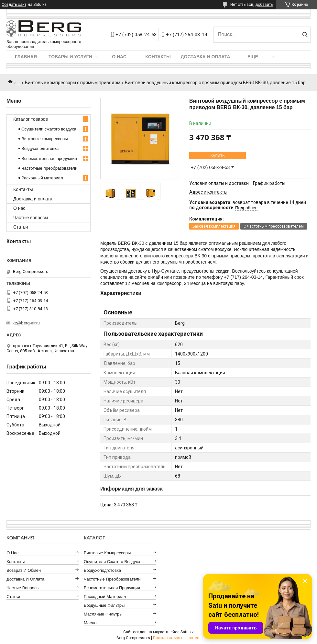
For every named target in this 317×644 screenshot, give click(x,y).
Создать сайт (14, 5)
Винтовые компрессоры (45, 139)
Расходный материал (42, 178)
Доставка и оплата (206, 57)
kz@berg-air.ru (26, 323)
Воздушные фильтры (104, 605)
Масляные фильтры (103, 614)
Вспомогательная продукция (49, 158)
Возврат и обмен (24, 570)
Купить (217, 155)
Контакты (158, 57)
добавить (264, 5)
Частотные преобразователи (49, 168)
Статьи (21, 227)
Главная (26, 57)
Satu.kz (187, 632)
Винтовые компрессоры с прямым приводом (73, 83)
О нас (119, 57)
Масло (90, 623)
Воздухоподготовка (40, 148)
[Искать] (305, 35)
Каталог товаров (31, 119)
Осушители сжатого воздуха (49, 129)
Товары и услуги (70, 57)
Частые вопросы (31, 218)
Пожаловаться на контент (177, 638)
